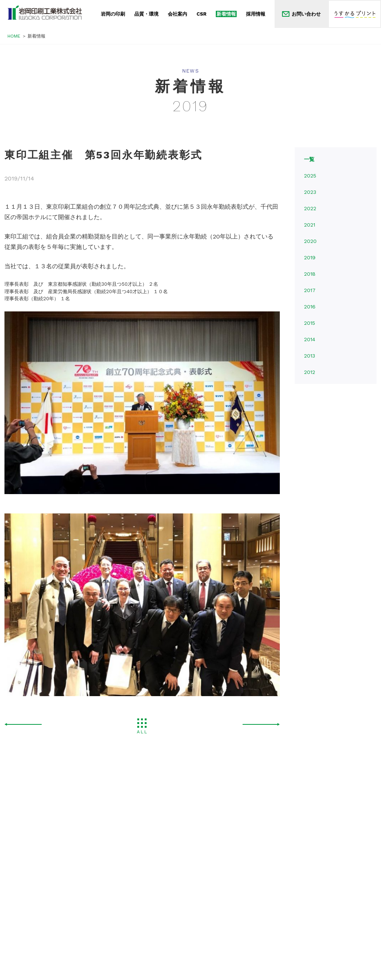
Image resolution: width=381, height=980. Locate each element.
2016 (310, 307)
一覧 (309, 159)
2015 (310, 323)
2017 (310, 290)
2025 (310, 176)
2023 (310, 192)
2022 (310, 208)
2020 (310, 241)
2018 (310, 274)
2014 (310, 339)
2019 (310, 257)
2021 (310, 225)
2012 (310, 372)
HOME (14, 36)
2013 (310, 356)
